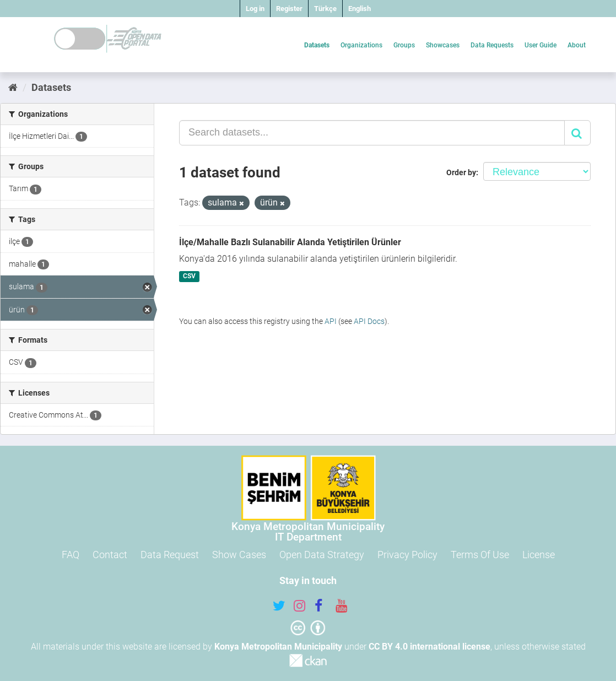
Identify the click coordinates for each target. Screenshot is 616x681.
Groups (404, 45)
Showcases (443, 45)
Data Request (170, 555)
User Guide (541, 45)
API (331, 321)
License (539, 555)
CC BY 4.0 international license (429, 647)
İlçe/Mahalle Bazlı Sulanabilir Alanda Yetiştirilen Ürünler (290, 242)
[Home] (13, 87)
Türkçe (325, 9)
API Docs (369, 321)
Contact (110, 555)
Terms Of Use (480, 555)
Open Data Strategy (322, 555)
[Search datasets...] (372, 133)
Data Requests (492, 45)
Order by (461, 172)
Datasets (317, 45)
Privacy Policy (407, 555)
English (360, 9)
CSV (189, 277)
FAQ (71, 555)
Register (289, 9)
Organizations (361, 45)
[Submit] (577, 133)
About (577, 45)
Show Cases (239, 555)
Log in (255, 9)
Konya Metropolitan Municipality (278, 647)
